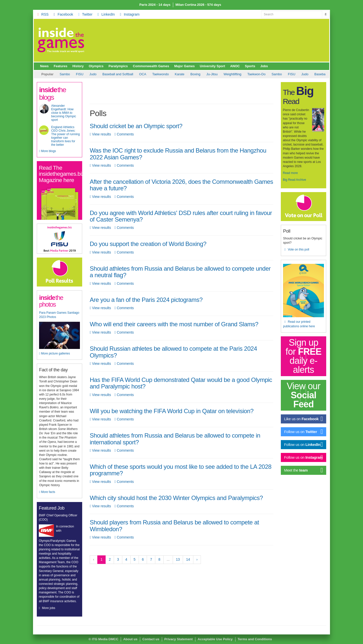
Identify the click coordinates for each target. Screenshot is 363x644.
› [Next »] (197, 559)
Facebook (63, 14)
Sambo (235, 74)
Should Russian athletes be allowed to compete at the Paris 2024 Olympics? (173, 352)
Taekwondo (119, 74)
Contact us (151, 639)
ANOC (235, 66)
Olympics (96, 66)
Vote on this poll (296, 249)
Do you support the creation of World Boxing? (148, 244)
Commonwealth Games (151, 66)
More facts (47, 492)
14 (188, 559)
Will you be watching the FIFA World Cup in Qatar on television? (172, 411)
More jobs (49, 608)
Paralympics (118, 66)
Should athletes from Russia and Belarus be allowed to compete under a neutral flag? (180, 272)
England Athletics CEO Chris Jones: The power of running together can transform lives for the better (65, 136)
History (78, 66)
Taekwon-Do (215, 74)
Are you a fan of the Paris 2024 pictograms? (146, 300)
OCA (101, 74)
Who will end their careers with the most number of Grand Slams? (174, 324)
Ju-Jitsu (171, 74)
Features (60, 66)
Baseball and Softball (76, 74)
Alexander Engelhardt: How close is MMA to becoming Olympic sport (64, 113)
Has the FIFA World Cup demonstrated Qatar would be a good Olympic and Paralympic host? (181, 383)
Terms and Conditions (255, 639)
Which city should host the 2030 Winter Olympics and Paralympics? (176, 498)
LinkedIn (105, 14)
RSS (42, 14)
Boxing (154, 74)
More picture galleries (54, 353)
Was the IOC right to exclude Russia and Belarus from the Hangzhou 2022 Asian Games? (178, 154)
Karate (138, 74)
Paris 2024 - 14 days (155, 5)
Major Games (185, 66)
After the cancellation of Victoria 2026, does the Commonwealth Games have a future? (181, 185)
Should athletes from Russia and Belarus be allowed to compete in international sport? (175, 439)
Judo (263, 74)
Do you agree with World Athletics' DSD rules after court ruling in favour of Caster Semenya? (181, 216)
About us (130, 639)
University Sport (213, 66)
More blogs (48, 151)
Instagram (129, 14)
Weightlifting (191, 74)
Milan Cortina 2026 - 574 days (198, 5)
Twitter (85, 14)
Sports (250, 66)
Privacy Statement (179, 639)
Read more (290, 173)
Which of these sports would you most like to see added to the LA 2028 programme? (181, 470)
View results (100, 134)
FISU (250, 74)
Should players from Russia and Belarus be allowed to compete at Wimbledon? (174, 526)
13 (178, 559)
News (44, 66)
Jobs (264, 66)
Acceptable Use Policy (215, 639)
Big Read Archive (294, 180)
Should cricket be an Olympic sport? (136, 126)
